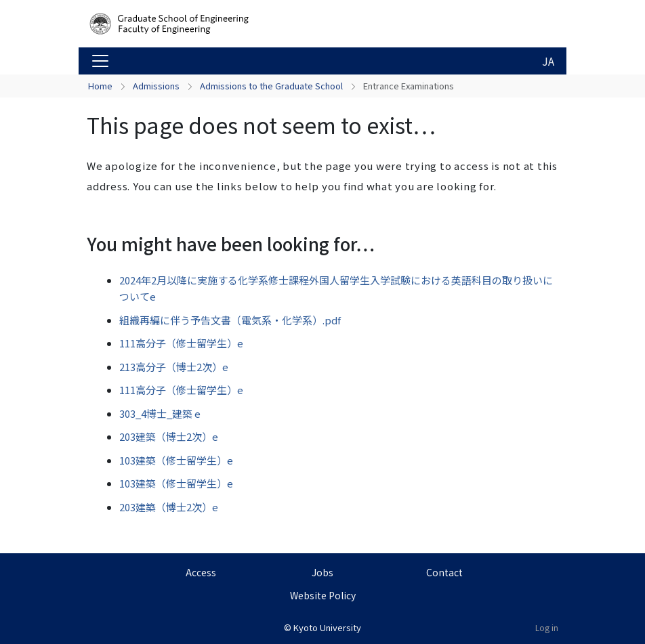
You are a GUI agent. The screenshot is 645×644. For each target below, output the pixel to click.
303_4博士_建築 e (160, 413)
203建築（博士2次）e (169, 436)
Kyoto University (327, 627)
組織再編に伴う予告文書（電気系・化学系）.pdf (230, 320)
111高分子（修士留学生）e (181, 343)
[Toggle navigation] (100, 61)
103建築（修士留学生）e (176, 460)
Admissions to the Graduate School (271, 86)
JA (548, 61)
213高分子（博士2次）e (174, 367)
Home (100, 86)
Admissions (156, 86)
